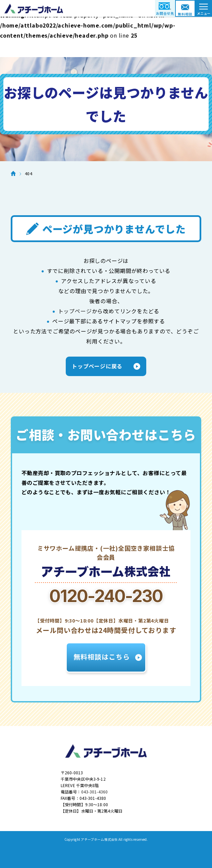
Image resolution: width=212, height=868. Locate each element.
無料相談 (185, 14)
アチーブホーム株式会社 (106, 8)
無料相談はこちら (102, 657)
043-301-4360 (94, 792)
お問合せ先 (165, 13)
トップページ (75, 311)
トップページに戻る (97, 366)
